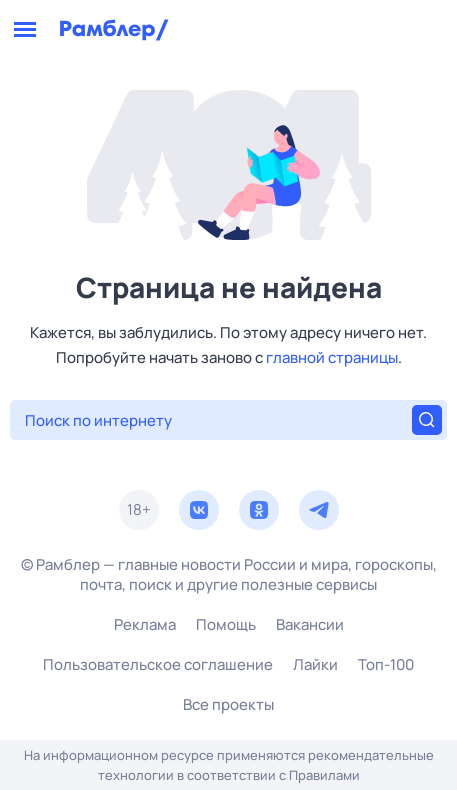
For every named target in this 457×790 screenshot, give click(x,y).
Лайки (315, 664)
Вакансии (310, 624)
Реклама (145, 624)
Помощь (226, 624)
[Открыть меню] (25, 30)
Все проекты (228, 704)
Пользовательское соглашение (158, 664)
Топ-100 (386, 664)
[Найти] (427, 420)
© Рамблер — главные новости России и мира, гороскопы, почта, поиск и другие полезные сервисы (229, 574)
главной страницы (332, 357)
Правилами (324, 775)
